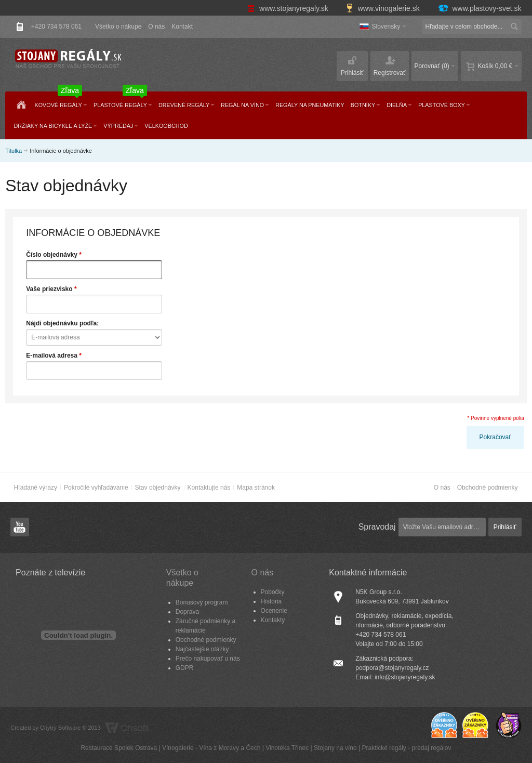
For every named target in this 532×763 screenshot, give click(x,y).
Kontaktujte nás (209, 488)
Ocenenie (274, 611)
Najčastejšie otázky (202, 649)
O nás (156, 27)
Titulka (14, 151)
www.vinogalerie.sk (384, 8)
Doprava (187, 612)
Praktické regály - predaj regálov (406, 748)
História (271, 601)
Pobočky (273, 592)
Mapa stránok (256, 488)
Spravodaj (377, 527)
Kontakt (182, 27)
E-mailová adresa (52, 356)
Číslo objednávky (52, 255)
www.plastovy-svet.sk (480, 8)
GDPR (185, 668)
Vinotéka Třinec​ (287, 748)
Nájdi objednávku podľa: (62, 323)
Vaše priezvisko (49, 289)
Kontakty (273, 620)
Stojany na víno (335, 748)
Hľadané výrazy (35, 488)
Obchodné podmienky (488, 488)
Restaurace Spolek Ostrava (119, 748)
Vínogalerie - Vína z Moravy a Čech (211, 748)
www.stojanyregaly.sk (289, 8)
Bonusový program (202, 602)
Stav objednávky (158, 488)
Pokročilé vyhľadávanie (96, 488)
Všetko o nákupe (118, 27)
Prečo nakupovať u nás (208, 659)
